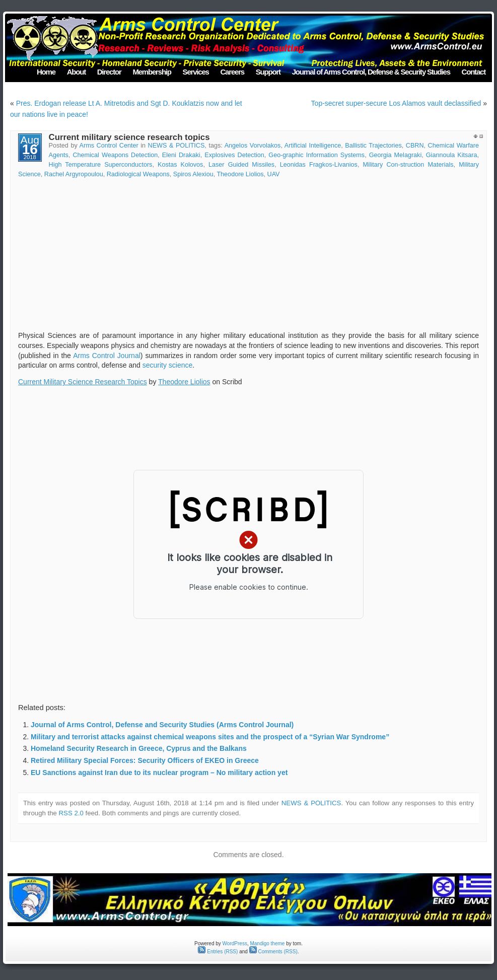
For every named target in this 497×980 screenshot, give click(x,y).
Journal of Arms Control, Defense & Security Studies (371, 72)
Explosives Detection (234, 155)
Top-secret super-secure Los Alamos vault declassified (396, 103)
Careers (232, 72)
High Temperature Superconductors (101, 165)
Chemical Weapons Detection (115, 155)
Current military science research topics (129, 137)
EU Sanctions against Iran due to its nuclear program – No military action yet (159, 773)
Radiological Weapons (138, 174)
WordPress (235, 943)
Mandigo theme (267, 943)
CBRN (415, 146)
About (76, 72)
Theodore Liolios (240, 174)
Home (46, 72)
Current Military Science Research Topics (83, 382)
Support (268, 72)
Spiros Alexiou (193, 174)
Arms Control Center (109, 146)
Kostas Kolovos (180, 165)
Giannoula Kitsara (452, 155)
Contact (474, 72)
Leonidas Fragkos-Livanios (319, 165)
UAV (274, 174)
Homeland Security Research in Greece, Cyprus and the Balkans (139, 748)
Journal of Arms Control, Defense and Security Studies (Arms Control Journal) (162, 725)
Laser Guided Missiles (241, 165)
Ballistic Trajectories (373, 146)
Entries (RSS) (218, 952)
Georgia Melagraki (396, 155)
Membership (152, 72)
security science (168, 365)
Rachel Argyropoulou (74, 174)
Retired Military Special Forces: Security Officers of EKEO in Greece (145, 760)
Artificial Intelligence (313, 146)
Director (109, 72)
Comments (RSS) (273, 952)
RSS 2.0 (71, 813)
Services (196, 72)
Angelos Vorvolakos (253, 146)
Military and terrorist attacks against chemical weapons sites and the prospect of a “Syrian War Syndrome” (210, 737)
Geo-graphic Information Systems (316, 155)
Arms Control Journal (107, 356)
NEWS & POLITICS (176, 146)
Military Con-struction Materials (408, 165)
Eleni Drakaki (181, 155)
